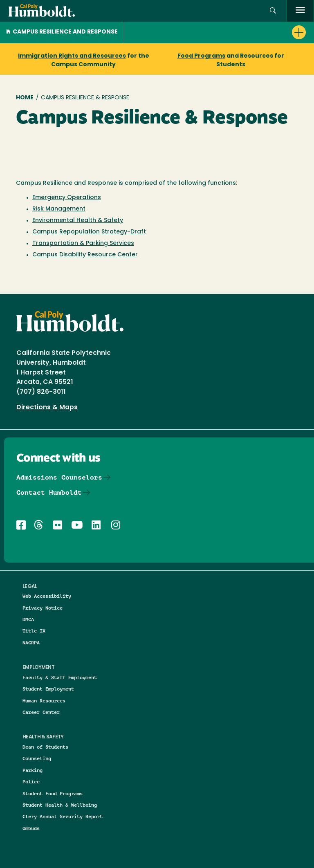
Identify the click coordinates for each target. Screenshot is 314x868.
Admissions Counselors (59, 477)
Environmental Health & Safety (78, 221)
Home (25, 98)
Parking (33, 770)
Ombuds (31, 828)
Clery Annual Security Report (63, 816)
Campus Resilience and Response (62, 32)
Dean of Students (45, 747)
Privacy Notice (43, 608)
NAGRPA (31, 643)
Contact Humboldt (49, 492)
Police (31, 782)
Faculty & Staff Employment (60, 677)
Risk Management (59, 209)
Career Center (41, 712)
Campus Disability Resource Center (85, 255)
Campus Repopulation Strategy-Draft (89, 232)
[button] (273, 11)
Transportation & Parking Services (83, 243)
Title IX (34, 631)
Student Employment (48, 689)
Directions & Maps (47, 408)
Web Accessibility (47, 596)
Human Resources (44, 701)
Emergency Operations (67, 198)
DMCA (28, 619)
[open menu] (300, 11)
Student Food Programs (53, 793)
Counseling (37, 758)
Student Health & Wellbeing (60, 805)
